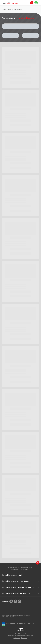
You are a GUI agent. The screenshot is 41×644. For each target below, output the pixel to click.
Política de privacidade (20, 638)
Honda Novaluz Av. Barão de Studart (20, 593)
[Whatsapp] (36, 3)
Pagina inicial (6, 9)
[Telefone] (32, 3)
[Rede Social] (11, 601)
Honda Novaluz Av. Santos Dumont (20, 581)
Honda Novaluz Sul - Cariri (20, 575)
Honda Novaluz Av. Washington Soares (20, 587)
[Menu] (4, 3)
